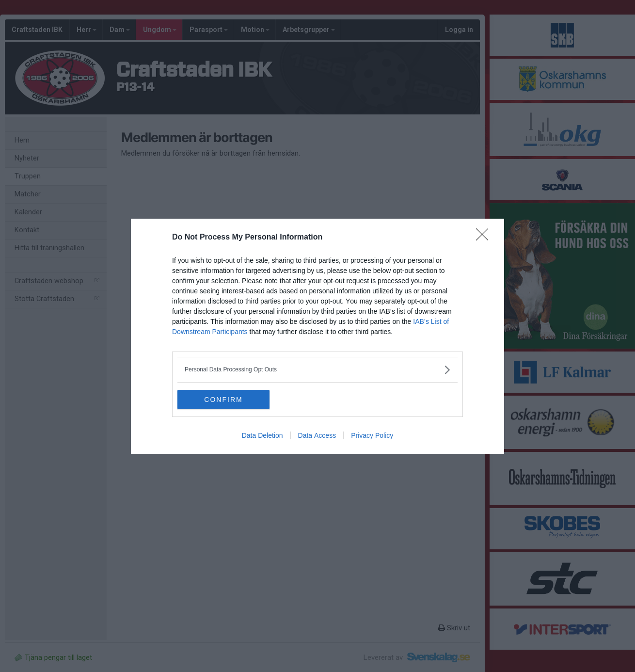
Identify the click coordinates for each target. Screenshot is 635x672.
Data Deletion (262, 435)
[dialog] (317, 336)
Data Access (317, 435)
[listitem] (317, 370)
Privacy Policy (372, 435)
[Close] (485, 238)
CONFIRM (223, 400)
